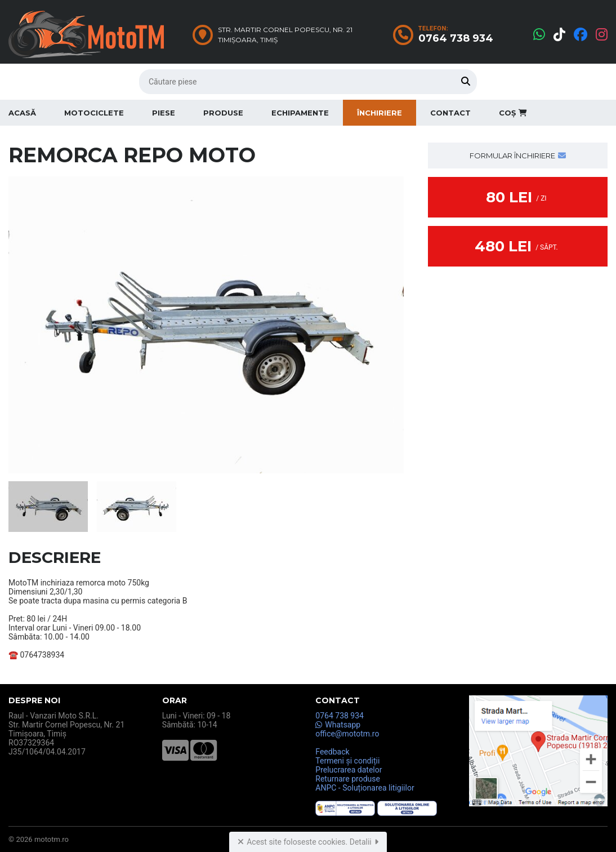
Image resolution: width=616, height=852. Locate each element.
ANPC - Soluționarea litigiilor (365, 788)
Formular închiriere (518, 156)
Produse (223, 113)
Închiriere (380, 113)
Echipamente (300, 113)
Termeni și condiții (347, 761)
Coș (513, 113)
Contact (450, 113)
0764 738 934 (340, 716)
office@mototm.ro (347, 734)
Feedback (332, 752)
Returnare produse (348, 779)
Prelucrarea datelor (349, 770)
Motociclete (94, 113)
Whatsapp (338, 725)
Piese (164, 113)
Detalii (364, 842)
